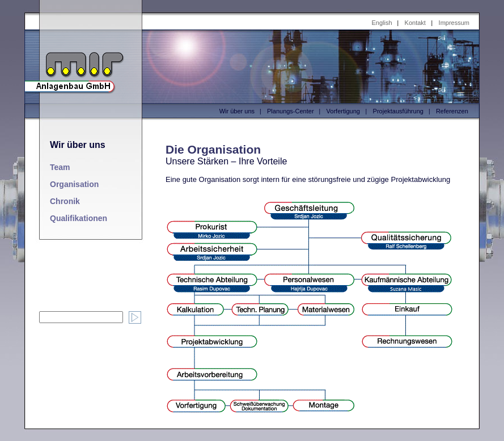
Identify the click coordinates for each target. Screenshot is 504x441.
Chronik (65, 201)
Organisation (74, 184)
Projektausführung (398, 111)
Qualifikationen (79, 218)
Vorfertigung (343, 111)
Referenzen (452, 111)
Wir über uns (237, 111)
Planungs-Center (291, 111)
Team (60, 167)
